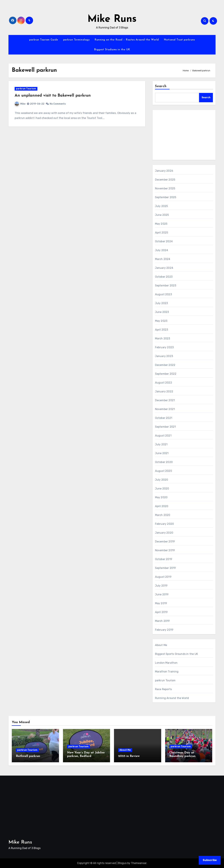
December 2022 (165, 365)
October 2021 (164, 418)
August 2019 (163, 577)
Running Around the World (172, 698)
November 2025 (165, 188)
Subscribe (210, 860)
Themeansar (139, 863)
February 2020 (165, 524)
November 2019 (165, 550)
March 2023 (163, 338)
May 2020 (161, 497)
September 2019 (166, 568)
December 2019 (165, 542)
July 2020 (162, 480)
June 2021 (162, 453)
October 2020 (164, 462)
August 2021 (163, 436)
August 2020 (164, 471)
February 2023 (164, 347)
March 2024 (163, 259)
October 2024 (164, 241)
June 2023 (162, 312)
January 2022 (164, 391)
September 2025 (166, 197)
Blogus (122, 863)
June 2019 (162, 594)
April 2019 (161, 612)
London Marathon (166, 663)
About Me (161, 645)
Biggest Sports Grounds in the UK (176, 654)
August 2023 (163, 294)
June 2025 (162, 215)
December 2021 (165, 400)
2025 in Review (129, 756)
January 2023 (164, 356)
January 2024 (164, 268)
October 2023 (164, 277)
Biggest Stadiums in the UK (112, 50)
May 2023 (161, 321)
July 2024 (162, 250)
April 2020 (162, 506)
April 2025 (162, 233)
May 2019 (161, 603)
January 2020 (164, 533)
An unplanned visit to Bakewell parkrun (54, 97)
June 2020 (162, 489)
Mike (21, 105)
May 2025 (161, 224)
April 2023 (162, 330)
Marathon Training (167, 672)
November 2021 (165, 409)
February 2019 (164, 630)
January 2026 (164, 171)
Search (161, 86)
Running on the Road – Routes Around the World (127, 40)
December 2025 (165, 180)
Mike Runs (112, 19)
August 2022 (164, 383)
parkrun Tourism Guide (44, 40)
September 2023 (166, 286)
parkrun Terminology (76, 40)
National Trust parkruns (179, 40)
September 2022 (166, 374)
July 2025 (162, 206)
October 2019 (164, 559)
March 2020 (163, 515)
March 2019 (162, 621)
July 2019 (161, 586)
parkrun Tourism (27, 90)
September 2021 (166, 427)
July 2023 (162, 303)
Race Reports (163, 689)
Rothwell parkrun (28, 756)
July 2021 (161, 444)
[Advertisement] (185, 136)
